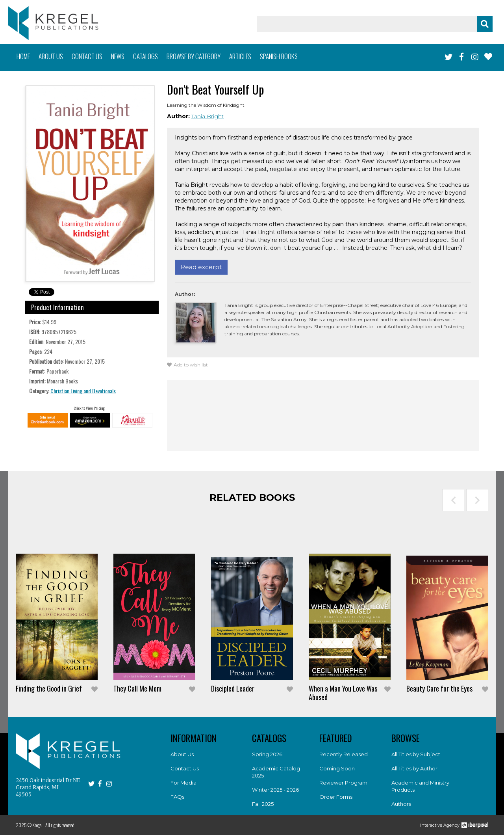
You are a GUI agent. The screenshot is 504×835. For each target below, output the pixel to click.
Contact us (87, 56)
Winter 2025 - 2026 (275, 790)
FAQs (177, 797)
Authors (401, 804)
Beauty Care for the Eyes (439, 688)
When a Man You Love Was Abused (343, 693)
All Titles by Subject (416, 754)
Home (23, 56)
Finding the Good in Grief (49, 688)
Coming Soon (337, 768)
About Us (182, 754)
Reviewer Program (343, 783)
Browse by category (194, 56)
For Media (183, 783)
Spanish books (279, 56)
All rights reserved (60, 825)
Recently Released (344, 754)
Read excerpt (201, 267)
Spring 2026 (267, 754)
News (118, 56)
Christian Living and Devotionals (83, 391)
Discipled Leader (233, 688)
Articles (240, 56)
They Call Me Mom (137, 688)
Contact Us (185, 768)
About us (51, 56)
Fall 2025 (263, 804)
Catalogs (145, 56)
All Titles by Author (414, 768)
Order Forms (336, 797)
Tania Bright (208, 116)
